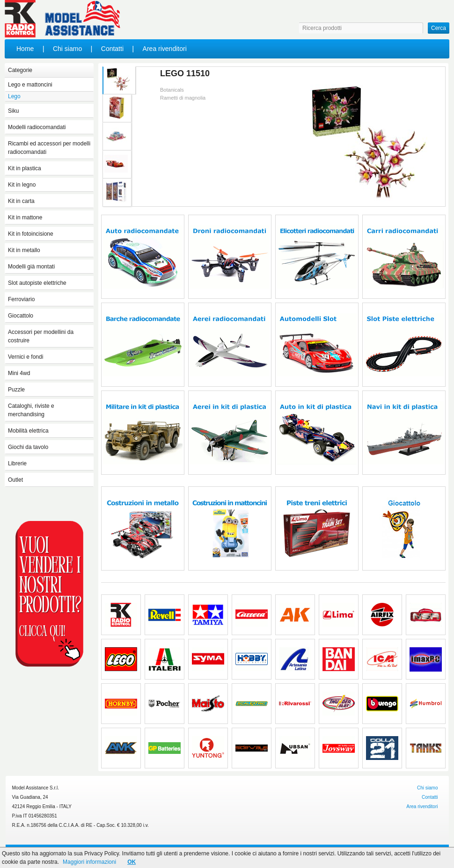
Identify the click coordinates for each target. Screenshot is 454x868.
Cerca (439, 28)
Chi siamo (67, 49)
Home (25, 49)
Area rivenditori (165, 49)
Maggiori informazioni (89, 862)
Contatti (112, 49)
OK (132, 862)
